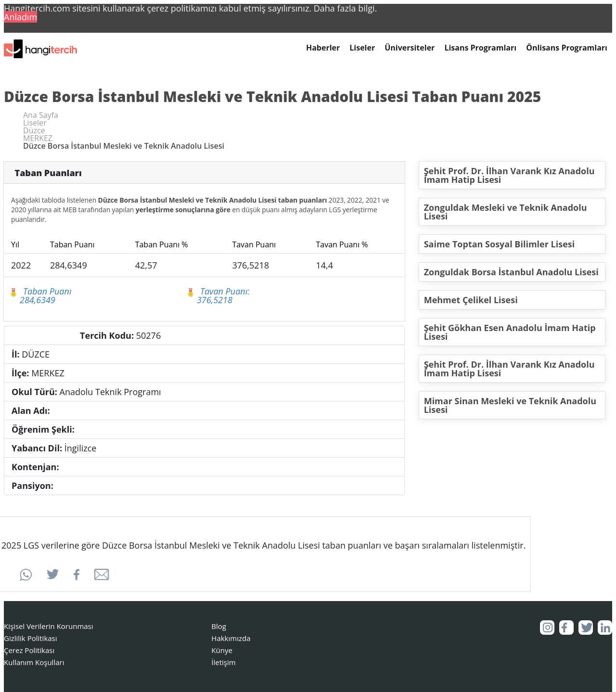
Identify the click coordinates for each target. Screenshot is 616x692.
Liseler (362, 48)
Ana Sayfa (41, 115)
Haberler (323, 48)
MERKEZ (38, 138)
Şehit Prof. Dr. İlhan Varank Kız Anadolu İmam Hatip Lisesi (509, 175)
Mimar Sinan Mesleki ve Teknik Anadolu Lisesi (510, 405)
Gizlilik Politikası (31, 638)
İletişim (223, 662)
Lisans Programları (480, 48)
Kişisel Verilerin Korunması (49, 626)
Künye (222, 650)
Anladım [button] (20, 17)
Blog (219, 626)
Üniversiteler (410, 48)
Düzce (34, 130)
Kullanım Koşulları (34, 662)
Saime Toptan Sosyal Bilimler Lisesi (500, 244)
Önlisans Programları (567, 48)
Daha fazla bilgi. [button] (346, 8)
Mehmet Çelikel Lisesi (471, 300)
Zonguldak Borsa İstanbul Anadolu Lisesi (511, 272)
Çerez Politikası (29, 650)
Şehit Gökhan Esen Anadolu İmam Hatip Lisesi (510, 332)
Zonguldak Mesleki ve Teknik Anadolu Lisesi (506, 212)
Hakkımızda (231, 638)
